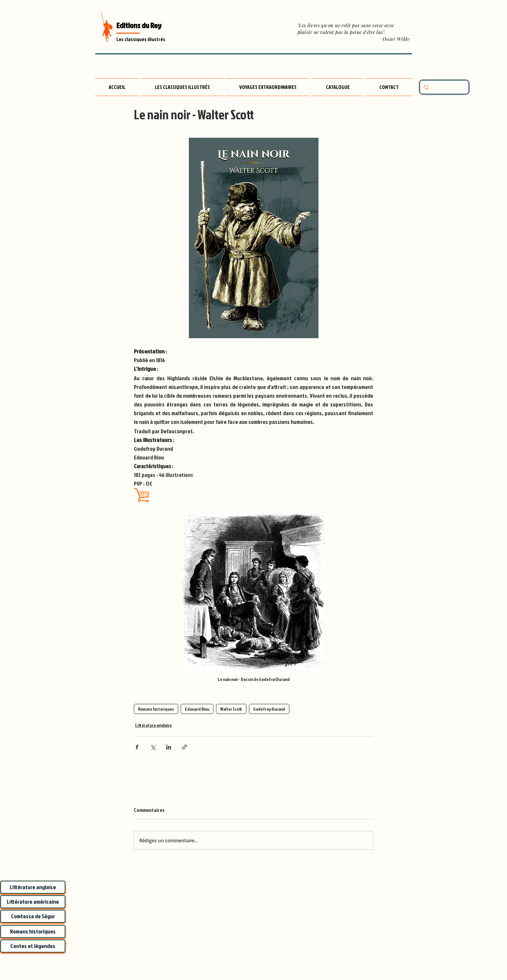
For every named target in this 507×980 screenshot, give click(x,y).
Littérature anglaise (153, 725)
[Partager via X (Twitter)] (153, 747)
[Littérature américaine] (33, 902)
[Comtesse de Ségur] (33, 916)
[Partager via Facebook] (137, 747)
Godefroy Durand (269, 709)
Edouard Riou (197, 709)
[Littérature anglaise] (33, 887)
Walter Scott (231, 709)
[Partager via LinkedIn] (169, 747)
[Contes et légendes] (33, 946)
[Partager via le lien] (184, 747)
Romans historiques (156, 709)
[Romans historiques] (33, 932)
